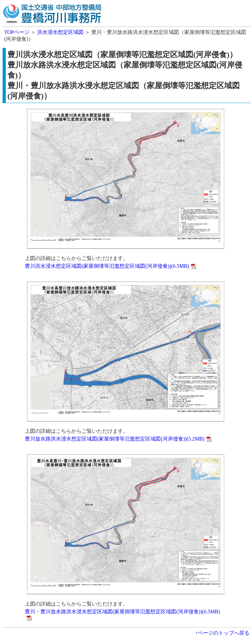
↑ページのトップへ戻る (222, 633)
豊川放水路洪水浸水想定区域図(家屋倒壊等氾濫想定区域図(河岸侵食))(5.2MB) (115, 439)
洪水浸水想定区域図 (60, 32)
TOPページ (17, 32)
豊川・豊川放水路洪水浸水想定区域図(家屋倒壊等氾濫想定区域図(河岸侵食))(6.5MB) (122, 612)
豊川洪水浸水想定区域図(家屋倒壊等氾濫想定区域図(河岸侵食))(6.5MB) (107, 266)
